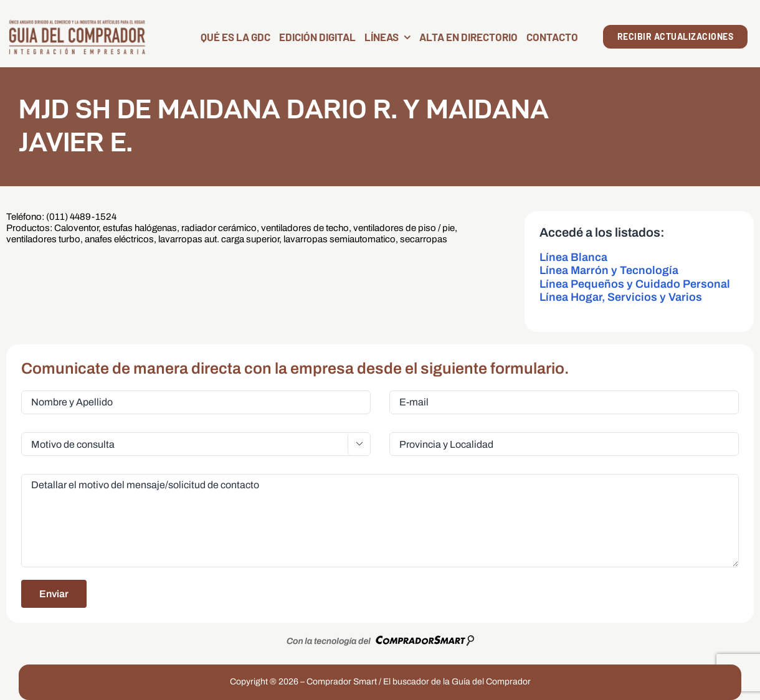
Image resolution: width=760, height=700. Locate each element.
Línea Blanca (573, 257)
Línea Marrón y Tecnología (609, 270)
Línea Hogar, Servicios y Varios (621, 297)
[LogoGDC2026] (77, 23)
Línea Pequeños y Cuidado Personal (635, 284)
